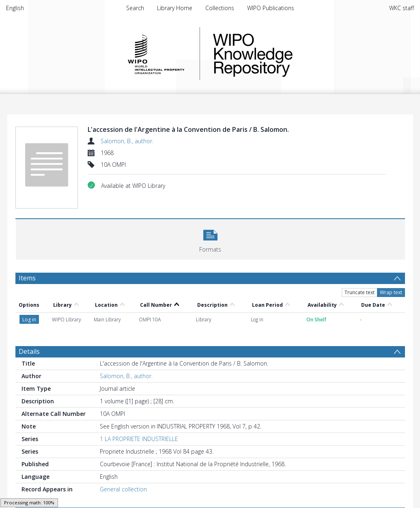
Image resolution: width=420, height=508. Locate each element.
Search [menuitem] (135, 8)
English (15, 8)
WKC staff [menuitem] (402, 8)
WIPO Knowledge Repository (286, 54)
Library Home (175, 8)
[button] (210, 238)
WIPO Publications (271, 8)
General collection (123, 489)
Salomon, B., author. (127, 141)
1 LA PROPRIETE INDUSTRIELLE (139, 439)
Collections (220, 8)
